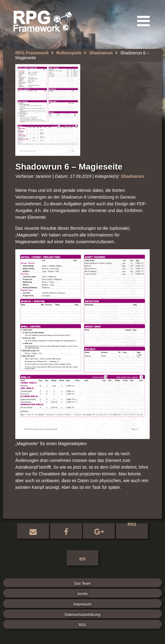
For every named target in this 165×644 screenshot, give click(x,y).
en (82, 559)
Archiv (82, 594)
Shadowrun (101, 53)
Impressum (82, 604)
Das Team (83, 584)
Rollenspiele (69, 53)
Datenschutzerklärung (82, 615)
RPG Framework (32, 53)
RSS (132, 525)
